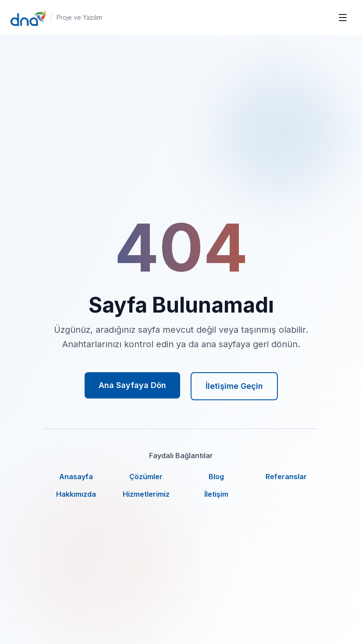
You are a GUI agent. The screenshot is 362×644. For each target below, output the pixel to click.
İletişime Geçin (234, 386)
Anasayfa (76, 477)
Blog (216, 477)
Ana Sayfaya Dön (132, 385)
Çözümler (146, 477)
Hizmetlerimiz (146, 494)
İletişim (216, 494)
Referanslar (286, 477)
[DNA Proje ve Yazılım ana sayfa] (56, 18)
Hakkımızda (76, 494)
